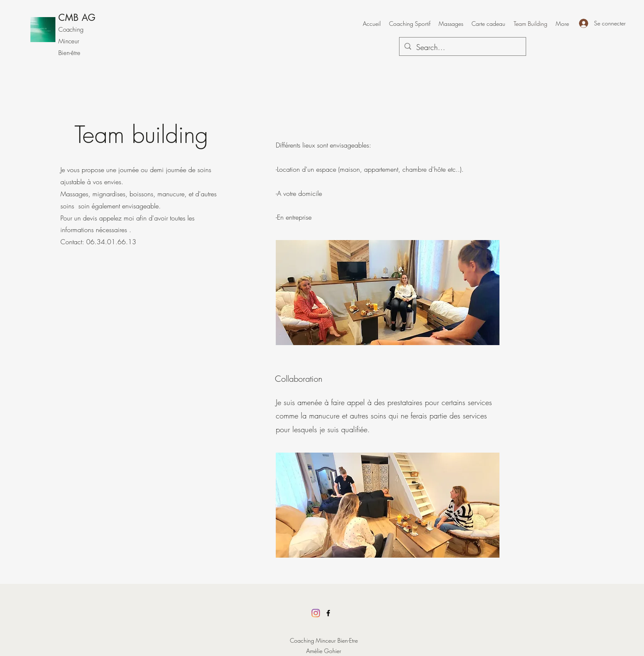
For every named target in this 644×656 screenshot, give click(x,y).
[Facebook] (328, 613)
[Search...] (462, 48)
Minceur (69, 41)
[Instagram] (316, 613)
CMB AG (77, 18)
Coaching (71, 30)
